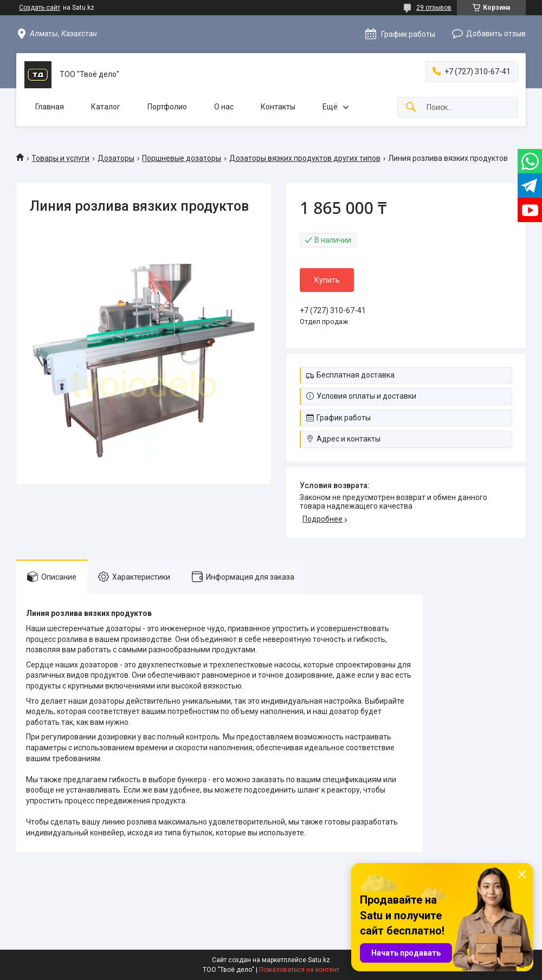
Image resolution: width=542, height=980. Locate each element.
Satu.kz (319, 960)
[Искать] (411, 108)
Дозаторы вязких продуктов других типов (305, 158)
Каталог (106, 107)
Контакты (278, 107)
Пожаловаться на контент (299, 970)
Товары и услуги (60, 158)
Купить (327, 280)
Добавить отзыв (496, 34)
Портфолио (167, 107)
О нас (224, 107)
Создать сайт (40, 8)
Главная (50, 107)
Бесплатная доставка (356, 375)
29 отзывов (434, 8)
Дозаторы (116, 158)
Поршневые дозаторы (182, 158)
